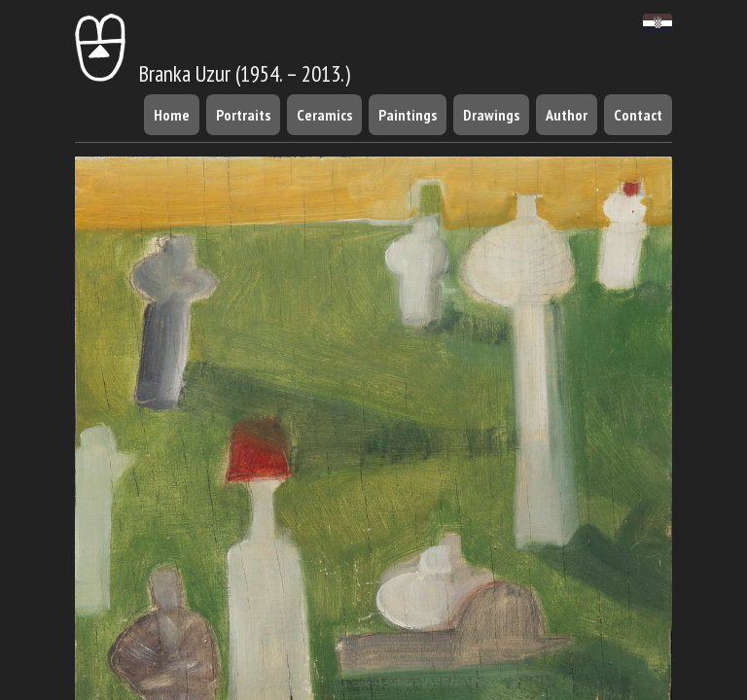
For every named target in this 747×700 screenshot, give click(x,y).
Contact (638, 115)
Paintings (408, 115)
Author (567, 115)
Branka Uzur (153, 73)
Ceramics (324, 115)
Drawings (491, 115)
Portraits (243, 115)
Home (172, 115)
